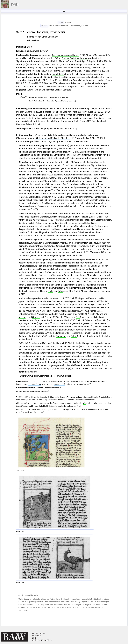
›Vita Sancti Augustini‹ (29, 217)
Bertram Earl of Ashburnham (75, 58)
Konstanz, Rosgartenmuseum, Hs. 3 (57, 217)
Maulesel (93, 278)
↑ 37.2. (44, 26)
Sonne (100, 314)
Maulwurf (31, 311)
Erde (78, 317)
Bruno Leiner (79, 80)
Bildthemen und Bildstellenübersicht (53, 138)
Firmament (61, 336)
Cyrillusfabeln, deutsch (59, 97)
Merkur (22, 317)
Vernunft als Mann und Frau (41, 305)
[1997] (35, 83)
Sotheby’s (21, 64)
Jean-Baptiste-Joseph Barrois (65, 55)
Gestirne (36, 317)
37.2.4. (107, 346)
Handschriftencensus (52, 388)
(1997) (59, 384)
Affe (86, 149)
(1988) (35, 384)
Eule (63, 323)
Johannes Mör (65, 115)
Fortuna (31, 308)
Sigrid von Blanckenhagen (95, 83)
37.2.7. (86, 346)
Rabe (60, 291)
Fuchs (51, 291)
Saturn (74, 336)
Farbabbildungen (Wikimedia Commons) (33, 391)
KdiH (15, 4)
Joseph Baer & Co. (25, 80)
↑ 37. (61, 22)
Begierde (74, 305)
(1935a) (55, 382)
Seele (92, 298)
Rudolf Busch (58, 74)
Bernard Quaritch (79, 64)
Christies (93, 86)
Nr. (81, 346)
